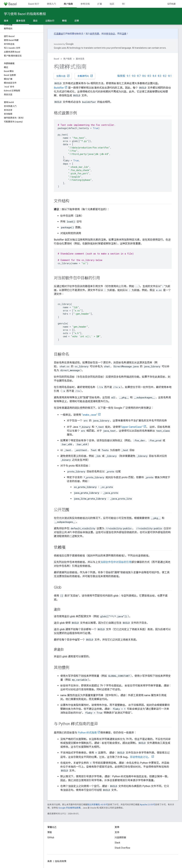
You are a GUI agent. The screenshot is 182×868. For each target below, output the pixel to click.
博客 (50, 832)
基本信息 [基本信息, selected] (21, 21)
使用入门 (51, 4)
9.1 (129, 76)
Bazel (56, 59)
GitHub (171, 4)
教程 (64, 21)
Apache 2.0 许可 (148, 805)
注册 (124, 34)
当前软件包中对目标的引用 (116, 562)
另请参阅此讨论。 (140, 757)
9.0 (134, 76)
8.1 (170, 76)
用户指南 (67, 59)
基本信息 (80, 59)
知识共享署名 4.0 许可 (98, 805)
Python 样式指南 (87, 733)
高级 (35, 21)
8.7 (139, 76)
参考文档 (85, 4)
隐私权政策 (61, 861)
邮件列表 (95, 34)
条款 (50, 861)
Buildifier (59, 88)
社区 (112, 4)
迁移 (77, 21)
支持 (117, 832)
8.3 (160, 76)
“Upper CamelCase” (132, 427)
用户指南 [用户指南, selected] (68, 4)
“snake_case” (89, 415)
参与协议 (110, 34)
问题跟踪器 (120, 837)
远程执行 (50, 21)
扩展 (100, 4)
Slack (117, 843)
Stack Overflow (122, 848)
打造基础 (58, 34)
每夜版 (121, 76)
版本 (6, 21)
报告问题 (63, 76)
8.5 (149, 76)
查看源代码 (85, 76)
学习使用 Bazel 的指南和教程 (25, 14)
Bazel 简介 (34, 4)
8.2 (165, 76)
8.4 (154, 76)
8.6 (144, 76)
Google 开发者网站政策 (69, 808)
